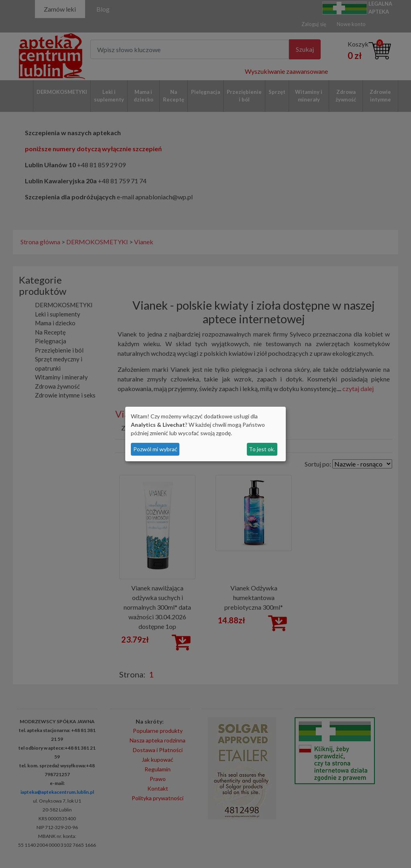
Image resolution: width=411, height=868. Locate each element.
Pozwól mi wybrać (155, 449)
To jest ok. (262, 449)
